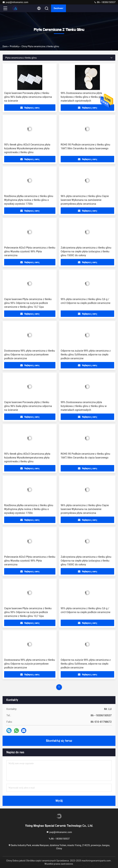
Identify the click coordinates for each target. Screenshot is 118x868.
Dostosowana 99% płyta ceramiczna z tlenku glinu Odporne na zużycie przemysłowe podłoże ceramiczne (30, 355)
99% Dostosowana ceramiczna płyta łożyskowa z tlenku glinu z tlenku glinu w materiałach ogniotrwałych (84, 97)
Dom (5, 46)
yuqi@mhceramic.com (15, 2)
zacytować (59, 8)
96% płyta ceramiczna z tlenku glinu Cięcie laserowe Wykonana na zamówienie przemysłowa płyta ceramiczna (85, 200)
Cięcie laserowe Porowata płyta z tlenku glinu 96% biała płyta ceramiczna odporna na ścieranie (28, 97)
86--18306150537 (105, 2)
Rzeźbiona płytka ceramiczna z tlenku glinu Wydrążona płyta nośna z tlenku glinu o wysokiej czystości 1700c (29, 200)
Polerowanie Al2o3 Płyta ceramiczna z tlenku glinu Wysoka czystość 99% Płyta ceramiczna (30, 251)
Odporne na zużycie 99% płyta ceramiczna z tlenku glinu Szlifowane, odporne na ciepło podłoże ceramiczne (86, 355)
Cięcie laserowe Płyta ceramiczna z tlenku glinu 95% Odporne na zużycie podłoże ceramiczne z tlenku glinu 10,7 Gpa (28, 303)
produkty (14, 46)
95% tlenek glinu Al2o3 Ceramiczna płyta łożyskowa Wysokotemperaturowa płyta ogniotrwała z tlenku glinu (27, 148)
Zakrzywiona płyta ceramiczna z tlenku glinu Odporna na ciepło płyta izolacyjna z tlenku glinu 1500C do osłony (86, 251)
